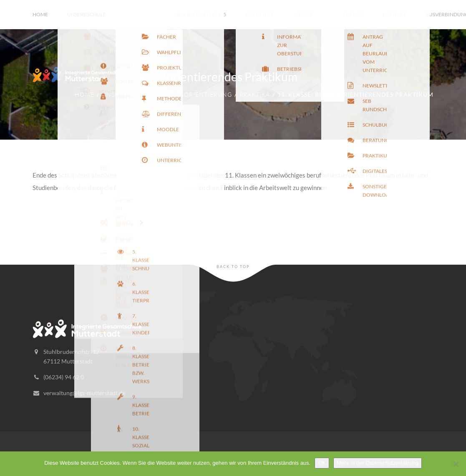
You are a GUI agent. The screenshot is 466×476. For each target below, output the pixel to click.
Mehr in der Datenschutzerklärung (378, 463)
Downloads (347, 14)
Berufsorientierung (196, 94)
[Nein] (456, 464)
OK (322, 463)
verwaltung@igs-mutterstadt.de (84, 393)
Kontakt (395, 14)
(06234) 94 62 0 (64, 377)
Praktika (255, 94)
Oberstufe (260, 14)
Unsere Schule (87, 14)
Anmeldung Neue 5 (201, 14)
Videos (302, 14)
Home (40, 14)
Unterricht (141, 14)
